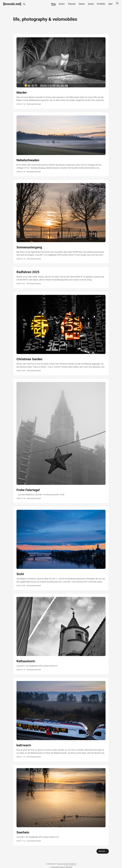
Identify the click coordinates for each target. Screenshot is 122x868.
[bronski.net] (12, 4)
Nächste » (103, 851)
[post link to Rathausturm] (61, 634)
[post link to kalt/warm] (61, 720)
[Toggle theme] (24, 4)
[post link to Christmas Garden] (61, 334)
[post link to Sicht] (61, 548)
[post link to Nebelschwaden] (61, 144)
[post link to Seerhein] (61, 805)
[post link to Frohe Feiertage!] (61, 441)
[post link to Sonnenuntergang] (61, 222)
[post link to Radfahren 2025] (61, 278)
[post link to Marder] (61, 71)
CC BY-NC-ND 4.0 (70, 864)
